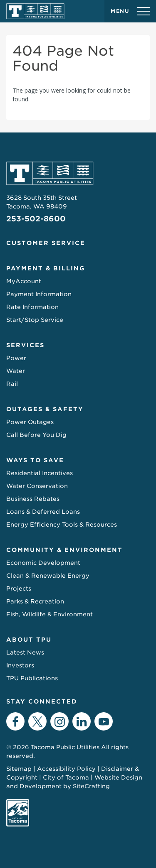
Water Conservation (37, 486)
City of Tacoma (66, 777)
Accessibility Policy (66, 769)
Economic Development (43, 563)
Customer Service (46, 243)
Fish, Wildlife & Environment (50, 614)
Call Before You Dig (36, 435)
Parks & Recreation (35, 601)
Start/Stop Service (35, 320)
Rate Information (32, 307)
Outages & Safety (45, 409)
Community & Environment (64, 550)
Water (16, 371)
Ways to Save (35, 460)
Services (25, 345)
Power (16, 358)
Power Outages (30, 422)
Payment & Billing (46, 268)
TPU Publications (32, 678)
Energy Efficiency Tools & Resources (62, 525)
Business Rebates (33, 499)
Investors (20, 665)
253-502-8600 (36, 219)
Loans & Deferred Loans (43, 512)
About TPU (29, 640)
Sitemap (19, 769)
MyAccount (24, 281)
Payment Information (39, 294)
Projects (19, 588)
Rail (12, 384)
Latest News (25, 652)
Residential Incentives (40, 473)
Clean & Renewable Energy (48, 576)
